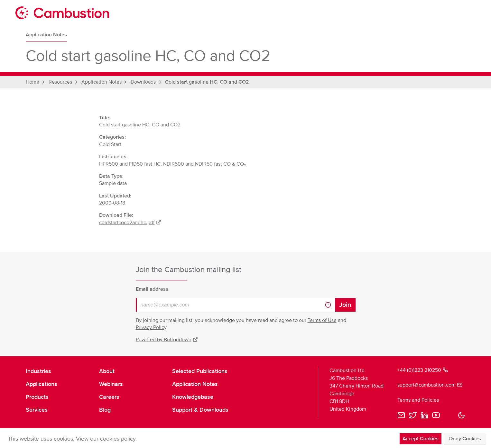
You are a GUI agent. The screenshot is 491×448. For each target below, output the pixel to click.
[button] (461, 415)
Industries (38, 371)
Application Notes (46, 35)
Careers (109, 397)
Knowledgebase (193, 397)
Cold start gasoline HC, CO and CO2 (207, 82)
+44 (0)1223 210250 (423, 370)
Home (32, 82)
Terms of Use (322, 320)
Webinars (111, 384)
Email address (152, 289)
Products (37, 397)
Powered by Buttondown (167, 340)
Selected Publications (200, 371)
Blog (105, 410)
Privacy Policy (151, 327)
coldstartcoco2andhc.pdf (130, 223)
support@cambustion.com (430, 385)
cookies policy (118, 439)
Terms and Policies (418, 400)
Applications (42, 384)
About (107, 371)
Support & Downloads (200, 410)
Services (37, 410)
